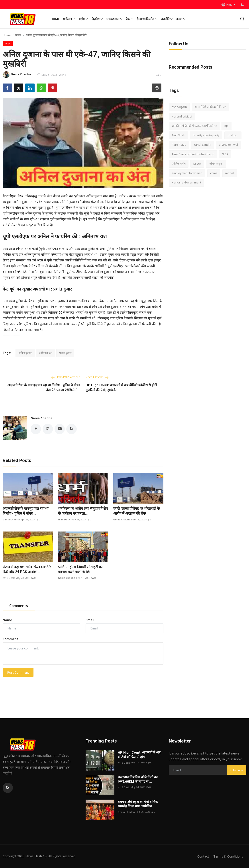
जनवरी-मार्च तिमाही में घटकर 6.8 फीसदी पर (194, 126)
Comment (10, 639)
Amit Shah (178, 135)
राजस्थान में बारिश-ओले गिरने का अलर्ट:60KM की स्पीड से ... (138, 779)
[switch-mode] (243, 5)
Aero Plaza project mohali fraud (193, 154)
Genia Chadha (42, 418)
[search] (242, 19)
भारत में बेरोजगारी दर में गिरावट (210, 107)
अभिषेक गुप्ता (216, 163)
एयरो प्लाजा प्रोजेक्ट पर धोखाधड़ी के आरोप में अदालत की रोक (136, 511)
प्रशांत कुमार (65, 353)
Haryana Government (186, 182)
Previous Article (66, 377)
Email (90, 620)
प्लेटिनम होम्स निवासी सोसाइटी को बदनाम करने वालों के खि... (80, 569)
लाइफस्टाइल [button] (115, 19)
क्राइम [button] (181, 19)
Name (7, 620)
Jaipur (197, 163)
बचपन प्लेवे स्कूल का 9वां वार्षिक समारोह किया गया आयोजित (138, 804)
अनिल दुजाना (25, 353)
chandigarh (179, 107)
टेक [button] (130, 19)
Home (55, 19)
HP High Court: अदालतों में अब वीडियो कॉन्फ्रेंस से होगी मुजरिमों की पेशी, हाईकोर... (121, 388)
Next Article (97, 377)
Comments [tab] (19, 606)
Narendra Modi (182, 116)
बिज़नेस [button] (97, 19)
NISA (225, 154)
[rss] (8, 788)
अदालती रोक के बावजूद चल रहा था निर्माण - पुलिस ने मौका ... (25, 511)
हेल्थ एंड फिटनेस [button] (147, 19)
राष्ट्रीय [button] (83, 19)
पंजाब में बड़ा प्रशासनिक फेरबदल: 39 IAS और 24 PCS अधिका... (27, 569)
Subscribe (237, 770)
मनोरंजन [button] (69, 19)
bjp (226, 126)
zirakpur (233, 135)
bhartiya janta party (206, 135)
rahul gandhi (203, 145)
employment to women (187, 173)
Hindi (227, 4)
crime (214, 173)
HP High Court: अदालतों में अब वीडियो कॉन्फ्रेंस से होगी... (139, 755)
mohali (230, 173)
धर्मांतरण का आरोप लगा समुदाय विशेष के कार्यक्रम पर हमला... (83, 511)
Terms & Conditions (228, 856)
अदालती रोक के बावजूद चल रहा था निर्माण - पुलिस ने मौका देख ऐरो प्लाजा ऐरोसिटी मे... (44, 388)
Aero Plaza (179, 145)
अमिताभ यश (46, 353)
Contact (203, 856)
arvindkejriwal (228, 145)
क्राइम (18, 35)
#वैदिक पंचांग (179, 163)
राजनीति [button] (167, 19)
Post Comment (18, 672)
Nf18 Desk (64, 519)
